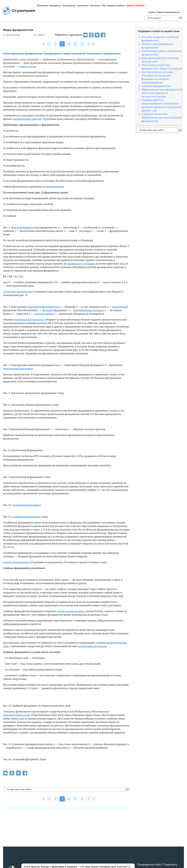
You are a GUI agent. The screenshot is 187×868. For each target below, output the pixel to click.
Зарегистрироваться (169, 12)
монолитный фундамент (18, 369)
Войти (152, 12)
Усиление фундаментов (156, 86)
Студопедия (19, 11)
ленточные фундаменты (29, 320)
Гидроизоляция (27, 66)
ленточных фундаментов (43, 307)
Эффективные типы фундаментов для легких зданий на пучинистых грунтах (162, 93)
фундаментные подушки (89, 310)
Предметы (55, 6)
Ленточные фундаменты (18, 292)
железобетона (55, 187)
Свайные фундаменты (16, 562)
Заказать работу (116, 6)
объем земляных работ (71, 611)
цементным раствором (92, 646)
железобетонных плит (17, 715)
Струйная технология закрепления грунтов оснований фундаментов (162, 118)
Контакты (95, 6)
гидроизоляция (43, 314)
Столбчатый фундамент (27, 505)
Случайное (83, 6)
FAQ (104, 6)
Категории (42, 6)
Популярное (69, 6)
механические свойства (28, 119)
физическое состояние (81, 264)
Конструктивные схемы (25, 227)
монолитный (120, 307)
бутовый (48, 310)
